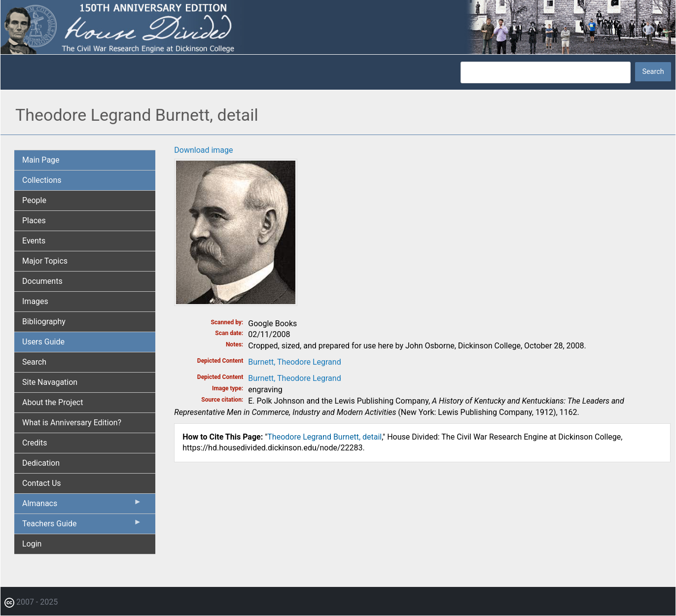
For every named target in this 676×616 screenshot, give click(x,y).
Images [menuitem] (35, 301)
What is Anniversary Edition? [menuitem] (72, 423)
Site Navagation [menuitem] (50, 382)
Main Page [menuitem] (41, 160)
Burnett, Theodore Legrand (294, 362)
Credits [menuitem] (35, 443)
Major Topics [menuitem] (45, 261)
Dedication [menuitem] (41, 463)
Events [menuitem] (34, 241)
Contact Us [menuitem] (42, 483)
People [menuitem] (34, 200)
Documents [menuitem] (42, 281)
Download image (203, 150)
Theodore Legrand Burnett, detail (324, 437)
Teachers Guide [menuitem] (82, 526)
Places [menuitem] (34, 221)
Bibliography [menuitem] (44, 322)
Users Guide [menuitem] (43, 342)
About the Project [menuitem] (53, 402)
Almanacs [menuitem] (82, 506)
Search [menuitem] (34, 362)
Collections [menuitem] (42, 180)
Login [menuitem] (32, 544)
